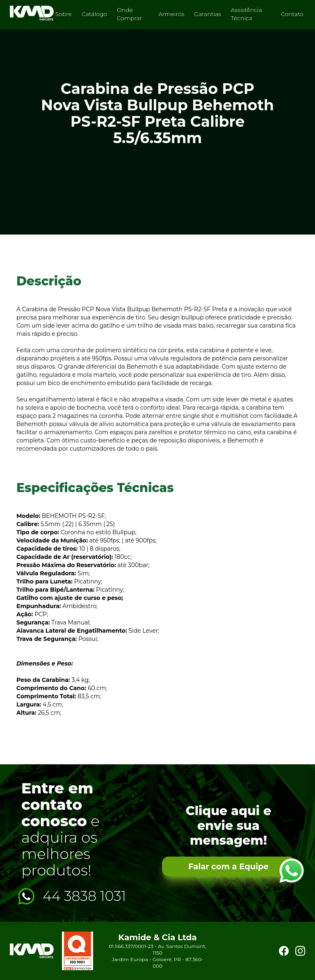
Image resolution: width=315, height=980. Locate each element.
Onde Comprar (129, 14)
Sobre (64, 14)
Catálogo (94, 14)
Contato (292, 14)
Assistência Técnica (247, 14)
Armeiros (171, 14)
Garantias (208, 14)
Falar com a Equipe (228, 867)
